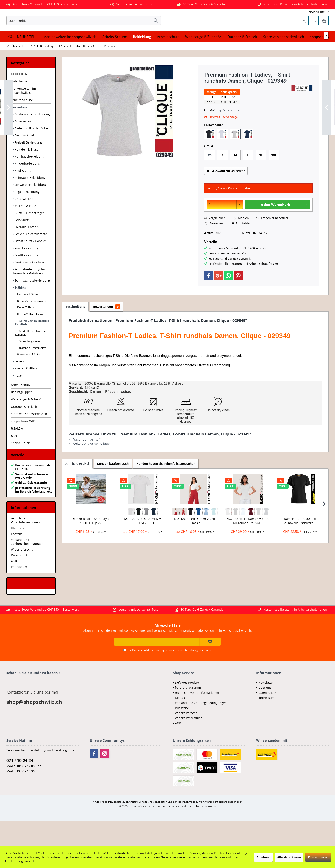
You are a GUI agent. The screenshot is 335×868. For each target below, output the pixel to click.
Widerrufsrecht (22, 575)
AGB (14, 586)
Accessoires (22, 142)
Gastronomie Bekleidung (32, 135)
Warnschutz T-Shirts (29, 376)
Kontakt (16, 559)
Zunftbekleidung (26, 276)
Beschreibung (75, 328)
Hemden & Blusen (27, 171)
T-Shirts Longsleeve (28, 362)
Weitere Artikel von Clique (89, 465)
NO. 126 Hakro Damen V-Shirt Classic (195, 542)
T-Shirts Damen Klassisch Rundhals (32, 344)
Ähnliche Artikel (77, 485)
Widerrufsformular (188, 743)
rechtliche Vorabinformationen (25, 546)
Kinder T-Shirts (26, 329)
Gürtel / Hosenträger (29, 234)
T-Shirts (20, 309)
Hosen (19, 397)
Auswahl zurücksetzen (226, 191)
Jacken (19, 382)
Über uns (18, 553)
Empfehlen (241, 244)
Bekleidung (19, 128)
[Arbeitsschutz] (168, 58)
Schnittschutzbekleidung (32, 301)
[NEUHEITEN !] (27, 58)
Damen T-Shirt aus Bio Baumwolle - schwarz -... (300, 542)
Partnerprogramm (188, 713)
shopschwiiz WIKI (23, 442)
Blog (14, 457)
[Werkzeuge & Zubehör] (203, 58)
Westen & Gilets (25, 389)
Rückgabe (182, 733)
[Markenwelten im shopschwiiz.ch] (70, 58)
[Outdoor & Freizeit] (242, 58)
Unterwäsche (24, 220)
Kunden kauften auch (113, 485)
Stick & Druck (20, 464)
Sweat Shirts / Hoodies (30, 262)
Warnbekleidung (26, 269)
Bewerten (214, 244)
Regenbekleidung (27, 213)
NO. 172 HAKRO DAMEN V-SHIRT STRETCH (143, 542)
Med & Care (23, 192)
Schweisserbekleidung (30, 206)
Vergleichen (215, 239)
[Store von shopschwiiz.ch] (284, 58)
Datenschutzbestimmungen (150, 675)
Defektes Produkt (187, 708)
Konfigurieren (318, 857)
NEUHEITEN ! (20, 95)
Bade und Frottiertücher (31, 149)
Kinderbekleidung (27, 185)
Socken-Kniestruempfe (30, 255)
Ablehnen (263, 857)
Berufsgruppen (22, 413)
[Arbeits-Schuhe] (115, 58)
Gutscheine (19, 102)
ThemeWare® (208, 832)
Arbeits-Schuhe (22, 121)
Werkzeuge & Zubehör (27, 420)
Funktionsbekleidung (29, 283)
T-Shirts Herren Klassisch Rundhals (31, 354)
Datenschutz (20, 581)
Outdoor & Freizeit (24, 428)
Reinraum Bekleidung (30, 199)
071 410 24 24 (20, 786)
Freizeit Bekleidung (28, 163)
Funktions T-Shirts (27, 315)
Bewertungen (107, 328)
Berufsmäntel (24, 156)
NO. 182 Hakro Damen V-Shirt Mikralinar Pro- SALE (248, 542)
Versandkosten (158, 827)
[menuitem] (300, 12)
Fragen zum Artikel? (273, 239)
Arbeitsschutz (21, 406)
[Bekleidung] (142, 58)
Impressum (19, 592)
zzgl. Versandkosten (229, 131)
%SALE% (17, 449)
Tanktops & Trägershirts (31, 369)
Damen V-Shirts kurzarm (31, 322)
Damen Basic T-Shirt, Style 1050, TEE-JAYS (91, 542)
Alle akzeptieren (289, 857)
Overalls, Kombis (26, 248)
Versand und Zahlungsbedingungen (27, 567)
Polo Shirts (22, 241)
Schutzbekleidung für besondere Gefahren (29, 292)
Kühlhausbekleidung (29, 178)
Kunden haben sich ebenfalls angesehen (166, 485)
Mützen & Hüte (25, 227)
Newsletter (266, 708)
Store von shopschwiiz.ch (29, 435)
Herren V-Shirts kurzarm (31, 335)
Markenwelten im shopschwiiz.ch (23, 112)
